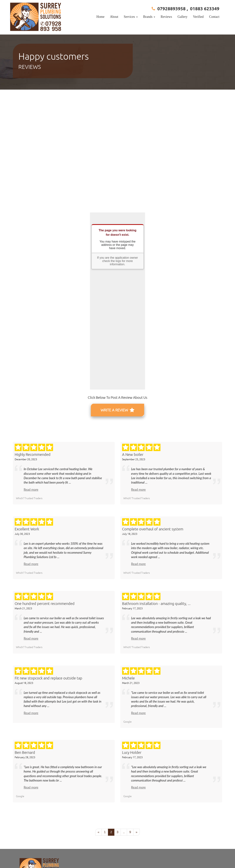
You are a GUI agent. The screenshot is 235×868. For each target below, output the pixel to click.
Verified (198, 17)
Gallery (182, 17)
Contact (214, 17)
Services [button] (131, 17)
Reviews (166, 17)
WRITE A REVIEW (117, 410)
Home (100, 17)
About (114, 17)
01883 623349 (205, 9)
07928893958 (171, 9)
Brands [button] (149, 17)
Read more (31, 490)
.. (124, 832)
